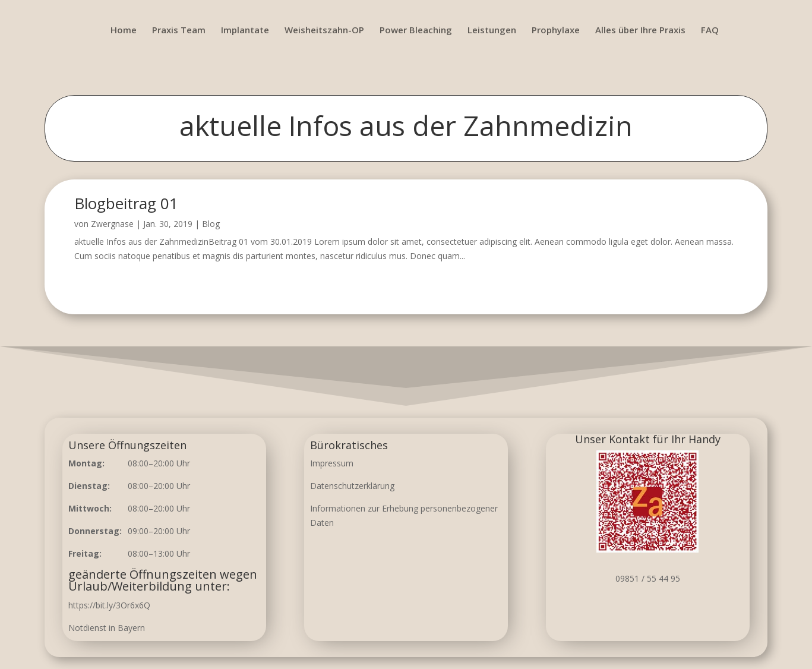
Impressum (332, 463)
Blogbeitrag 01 (126, 203)
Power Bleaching (416, 31)
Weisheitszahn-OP (324, 31)
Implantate (245, 31)
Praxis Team (179, 31)
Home (124, 31)
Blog (211, 224)
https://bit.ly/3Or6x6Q (109, 605)
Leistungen (492, 31)
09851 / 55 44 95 (648, 578)
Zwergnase (112, 224)
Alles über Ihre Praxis (640, 31)
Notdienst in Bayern (107, 628)
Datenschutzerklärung (352, 486)
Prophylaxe (556, 31)
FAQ (710, 31)
